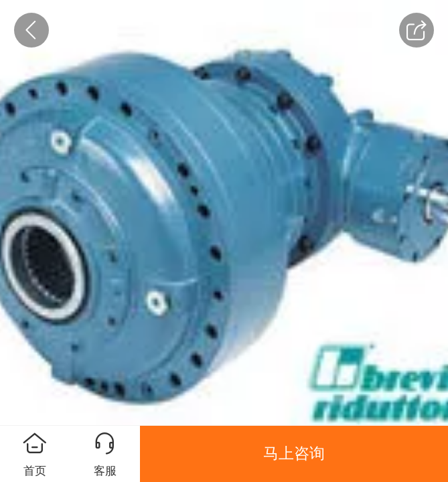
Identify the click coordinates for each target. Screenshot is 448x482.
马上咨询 (294, 453)
